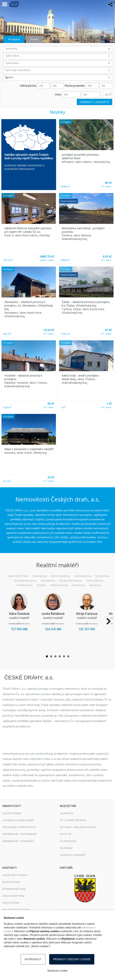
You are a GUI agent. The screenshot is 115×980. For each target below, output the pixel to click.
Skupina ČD (67, 813)
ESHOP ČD (66, 834)
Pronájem (14, 39)
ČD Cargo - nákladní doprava (78, 827)
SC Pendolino (68, 841)
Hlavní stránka (12, 813)
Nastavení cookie (57, 971)
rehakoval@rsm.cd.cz (57, 623)
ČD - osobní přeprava (73, 820)
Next (107, 622)
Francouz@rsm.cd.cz (93, 623)
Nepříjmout (33, 959)
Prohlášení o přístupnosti (19, 827)
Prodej (34, 39)
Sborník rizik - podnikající (18, 841)
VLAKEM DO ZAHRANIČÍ (73, 855)
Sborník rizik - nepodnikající (20, 834)
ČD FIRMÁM (66, 848)
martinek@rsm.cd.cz (21, 623)
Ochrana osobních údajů (18, 820)
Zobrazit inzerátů (94, 102)
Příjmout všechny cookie (72, 959)
